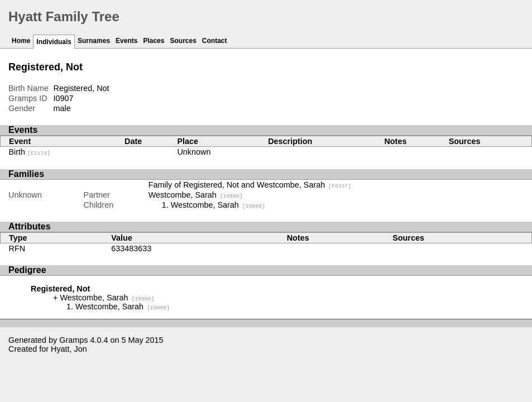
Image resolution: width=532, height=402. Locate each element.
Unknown (194, 152)
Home (21, 41)
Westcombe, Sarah (196, 195)
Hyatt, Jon (69, 349)
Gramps (73, 340)
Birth (30, 152)
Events (126, 41)
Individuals (54, 42)
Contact (215, 41)
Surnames (94, 41)
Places (154, 41)
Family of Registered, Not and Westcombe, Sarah (250, 185)
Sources (183, 41)
